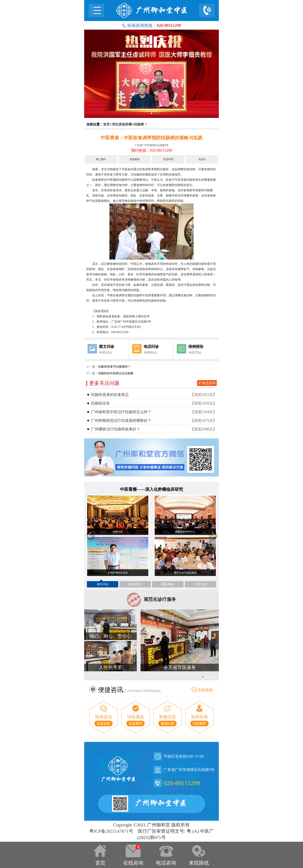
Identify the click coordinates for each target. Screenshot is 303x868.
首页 (106, 124)
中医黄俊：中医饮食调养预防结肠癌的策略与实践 (151, 138)
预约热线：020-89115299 (151, 150)
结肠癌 (139, 124)
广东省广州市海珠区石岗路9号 (151, 145)
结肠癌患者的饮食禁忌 (110, 395)
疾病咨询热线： (152, 25)
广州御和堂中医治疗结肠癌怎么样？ (121, 412)
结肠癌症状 (100, 403)
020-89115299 (182, 783)
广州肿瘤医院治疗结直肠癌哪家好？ (121, 421)
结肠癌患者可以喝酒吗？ (114, 367)
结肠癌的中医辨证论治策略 (116, 373)
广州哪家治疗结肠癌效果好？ (116, 429)
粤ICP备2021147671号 (111, 831)
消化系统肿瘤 (122, 124)
